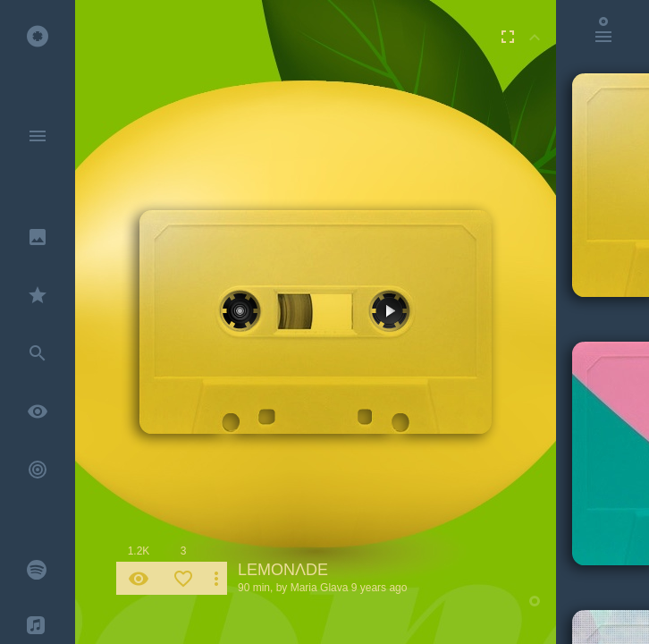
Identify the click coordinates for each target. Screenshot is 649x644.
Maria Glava (320, 588)
